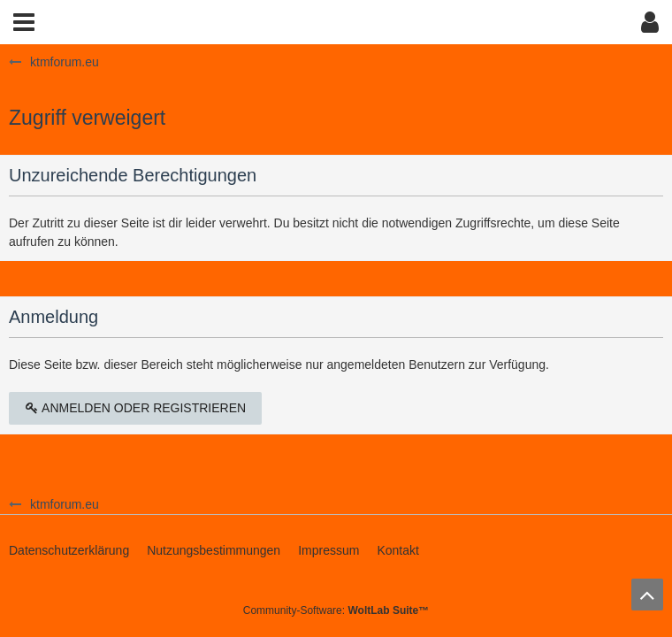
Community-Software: (336, 610)
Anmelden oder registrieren (135, 408)
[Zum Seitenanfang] (647, 595)
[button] (24, 22)
